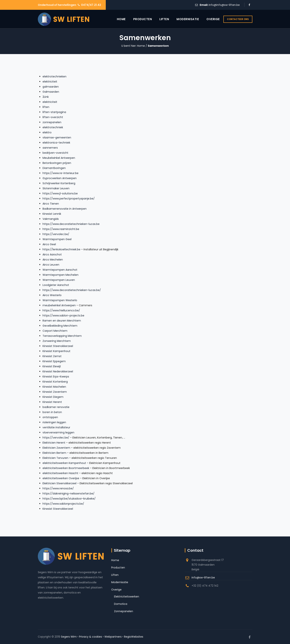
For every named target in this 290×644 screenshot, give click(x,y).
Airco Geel (49, 244)
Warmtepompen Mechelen (61, 275)
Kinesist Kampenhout (56, 351)
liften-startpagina (54, 112)
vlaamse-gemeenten (57, 138)
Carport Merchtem (55, 331)
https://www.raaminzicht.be (61, 229)
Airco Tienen (51, 204)
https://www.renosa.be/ (58, 488)
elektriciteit (50, 82)
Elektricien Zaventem (56, 448)
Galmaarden (51, 92)
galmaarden (51, 87)
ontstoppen (50, 417)
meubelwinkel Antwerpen (59, 305)
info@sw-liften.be (203, 578)
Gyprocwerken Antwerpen (60, 178)
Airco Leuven (51, 265)
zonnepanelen (52, 122)
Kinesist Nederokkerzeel (58, 371)
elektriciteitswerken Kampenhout (64, 463)
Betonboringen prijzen (57, 163)
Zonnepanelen (124, 611)
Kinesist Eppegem (54, 361)
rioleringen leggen (54, 422)
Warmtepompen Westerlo (60, 300)
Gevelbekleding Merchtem (60, 326)
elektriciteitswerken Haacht (60, 473)
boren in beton (52, 412)
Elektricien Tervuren (55, 458)
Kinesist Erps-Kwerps (56, 377)
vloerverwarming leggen (58, 432)
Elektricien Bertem (54, 453)
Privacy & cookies (91, 637)
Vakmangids (51, 219)
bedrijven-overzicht (55, 153)
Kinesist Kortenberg (55, 382)
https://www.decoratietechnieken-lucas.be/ (72, 290)
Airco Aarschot (52, 254)
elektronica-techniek (56, 143)
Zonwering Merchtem (57, 341)
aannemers (50, 148)
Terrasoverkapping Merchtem (62, 336)
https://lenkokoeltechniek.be (61, 249)
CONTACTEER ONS (238, 19)
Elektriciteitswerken (127, 597)
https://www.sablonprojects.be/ (63, 504)
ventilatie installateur (56, 427)
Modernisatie (183, 19)
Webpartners (113, 637)
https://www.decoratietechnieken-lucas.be (71, 224)
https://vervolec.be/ (56, 234)
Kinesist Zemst (52, 356)
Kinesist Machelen (54, 387)
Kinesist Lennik (52, 214)
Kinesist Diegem (53, 397)
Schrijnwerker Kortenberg (59, 183)
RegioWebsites (134, 637)
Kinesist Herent (52, 402)
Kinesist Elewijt (52, 366)
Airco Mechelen (53, 260)
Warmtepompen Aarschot (60, 270)
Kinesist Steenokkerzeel (58, 346)
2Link (46, 97)
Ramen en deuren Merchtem (62, 321)
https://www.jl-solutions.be (60, 193)
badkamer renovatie (56, 407)
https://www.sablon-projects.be (63, 316)
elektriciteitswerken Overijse (61, 478)
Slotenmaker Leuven (56, 188)
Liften (160, 19)
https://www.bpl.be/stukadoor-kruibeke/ (69, 499)
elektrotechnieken (54, 76)
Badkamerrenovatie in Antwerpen (65, 209)
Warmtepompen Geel (57, 239)
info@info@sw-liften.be (224, 5)
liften (46, 107)
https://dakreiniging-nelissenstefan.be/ (69, 494)
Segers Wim (69, 637)
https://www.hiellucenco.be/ (61, 310)
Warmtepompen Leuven (59, 280)
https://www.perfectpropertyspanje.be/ (69, 199)
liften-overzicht (53, 117)
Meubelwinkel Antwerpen (59, 158)
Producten (138, 19)
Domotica (121, 604)
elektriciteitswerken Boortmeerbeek (66, 468)
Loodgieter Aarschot (56, 285)
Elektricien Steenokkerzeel (59, 483)
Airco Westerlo (52, 295)
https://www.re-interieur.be (61, 173)
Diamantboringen (54, 168)
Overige (209, 19)
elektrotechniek (53, 127)
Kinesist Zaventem (55, 392)
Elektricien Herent (54, 443)
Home (117, 19)
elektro (47, 132)
